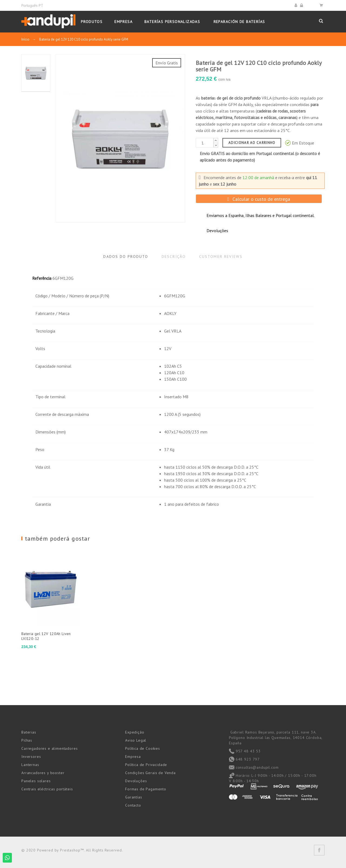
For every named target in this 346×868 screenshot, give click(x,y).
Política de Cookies (143, 748)
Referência (42, 278)
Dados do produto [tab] (126, 257)
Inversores (31, 757)
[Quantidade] (205, 143)
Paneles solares (36, 781)
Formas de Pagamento (146, 789)
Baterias (29, 732)
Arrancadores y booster (43, 773)
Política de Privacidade (146, 765)
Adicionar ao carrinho (252, 143)
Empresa (133, 757)
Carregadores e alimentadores (50, 748)
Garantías (134, 797)
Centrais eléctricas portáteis (47, 789)
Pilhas (27, 740)
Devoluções (136, 781)
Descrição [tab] (174, 257)
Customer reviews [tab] (221, 257)
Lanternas (30, 765)
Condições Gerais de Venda (150, 773)
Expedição (135, 732)
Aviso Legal (136, 740)
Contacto (133, 805)
